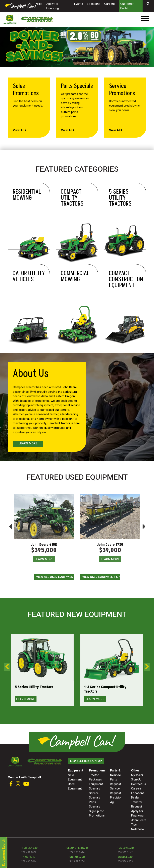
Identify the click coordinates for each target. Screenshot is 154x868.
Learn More (28, 443)
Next (148, 45)
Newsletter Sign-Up (86, 761)
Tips (40, 4)
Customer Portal (127, 6)
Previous (2, 45)
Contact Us (139, 784)
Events (79, 4)
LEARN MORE (44, 559)
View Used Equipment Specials (101, 577)
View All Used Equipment (55, 577)
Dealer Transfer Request (137, 802)
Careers (109, 4)
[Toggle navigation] (145, 19)
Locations (94, 4)
